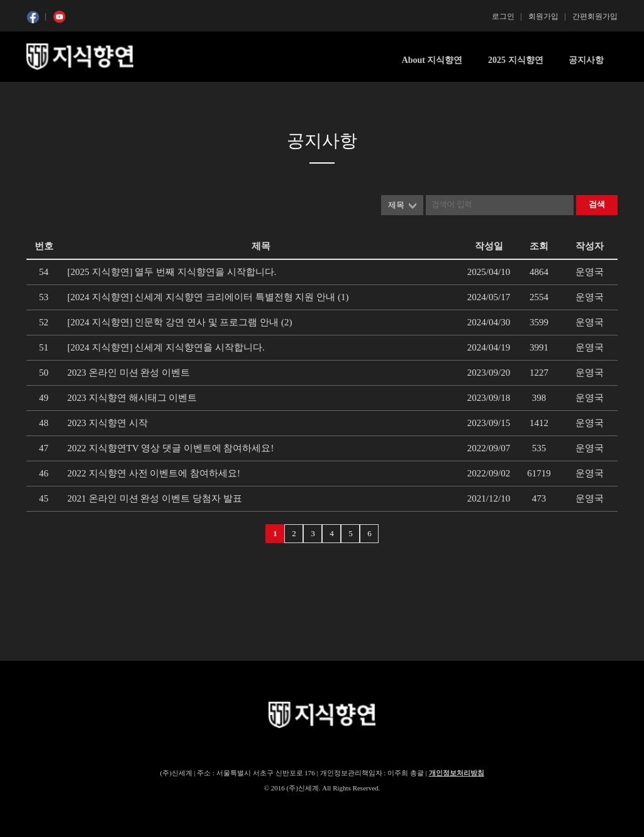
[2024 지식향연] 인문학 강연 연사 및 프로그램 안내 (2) (180, 322)
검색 (597, 204)
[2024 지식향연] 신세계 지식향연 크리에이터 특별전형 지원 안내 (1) (208, 297)
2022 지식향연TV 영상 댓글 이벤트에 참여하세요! (170, 448)
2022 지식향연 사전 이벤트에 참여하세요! (154, 473)
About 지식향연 (432, 60)
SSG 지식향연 (80, 57)
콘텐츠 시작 (50, 95)
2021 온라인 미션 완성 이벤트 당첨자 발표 (155, 498)
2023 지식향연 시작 (108, 423)
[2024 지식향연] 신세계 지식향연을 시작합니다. (166, 347)
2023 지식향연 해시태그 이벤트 (132, 398)
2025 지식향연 (516, 60)
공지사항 (586, 60)
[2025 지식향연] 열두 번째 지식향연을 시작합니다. (172, 272)
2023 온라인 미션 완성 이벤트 (129, 373)
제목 (396, 205)
